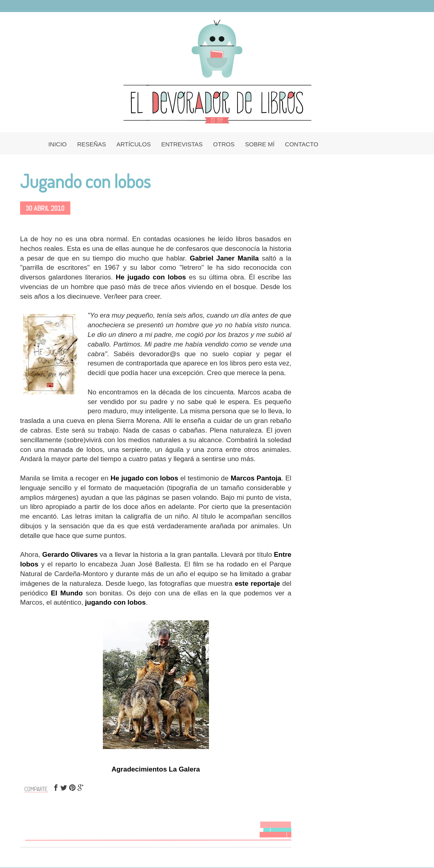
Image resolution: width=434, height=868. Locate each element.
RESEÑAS (92, 144)
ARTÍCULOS (134, 144)
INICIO (57, 144)
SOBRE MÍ (260, 144)
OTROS (224, 144)
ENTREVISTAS (182, 144)
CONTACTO (302, 144)
